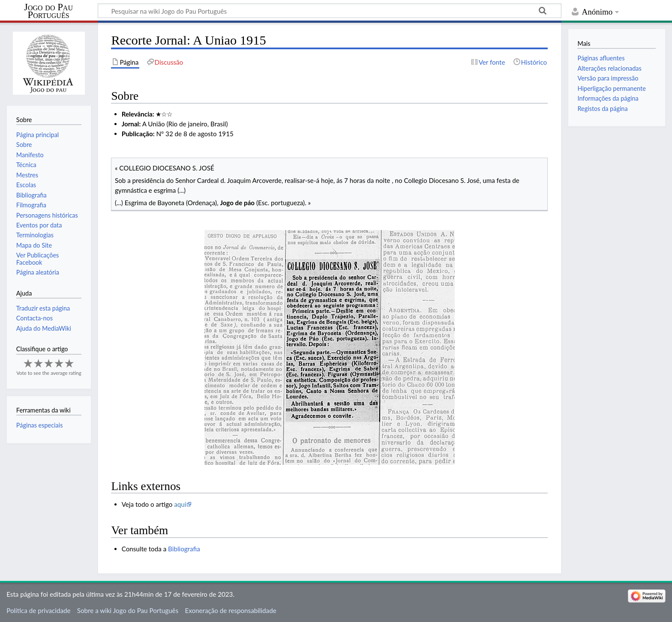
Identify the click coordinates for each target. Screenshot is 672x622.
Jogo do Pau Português (48, 11)
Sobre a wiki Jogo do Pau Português (128, 610)
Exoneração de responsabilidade (230, 610)
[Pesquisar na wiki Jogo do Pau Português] (330, 11)
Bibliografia (184, 549)
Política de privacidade (38, 610)
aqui (180, 504)
